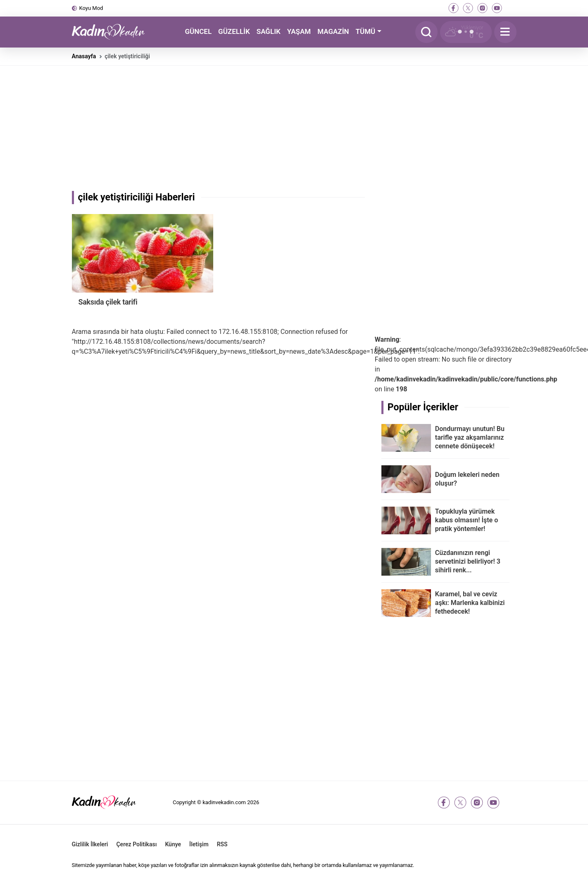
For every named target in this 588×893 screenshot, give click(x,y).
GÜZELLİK (234, 31)
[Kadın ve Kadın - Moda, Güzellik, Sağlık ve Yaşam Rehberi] (113, 32)
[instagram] (482, 8)
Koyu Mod (91, 8)
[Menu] (505, 32)
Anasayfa (84, 56)
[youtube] (497, 8)
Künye (173, 844)
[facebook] (453, 8)
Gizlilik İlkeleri (90, 844)
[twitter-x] (468, 8)
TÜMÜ (366, 31)
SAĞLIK (269, 31)
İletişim (199, 844)
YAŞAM (299, 31)
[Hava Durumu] (466, 32)
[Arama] (426, 32)
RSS (222, 844)
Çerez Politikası (136, 844)
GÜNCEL (198, 31)
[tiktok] (511, 8)
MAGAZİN (333, 31)
